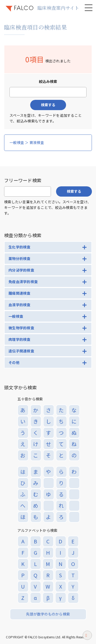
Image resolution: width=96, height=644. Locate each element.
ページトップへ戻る (87, 637)
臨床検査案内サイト (58, 8)
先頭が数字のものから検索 (48, 614)
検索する (48, 105)
